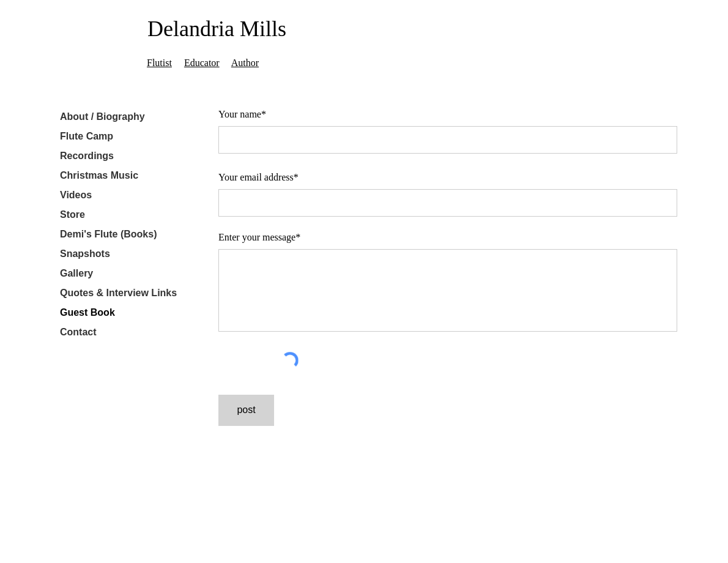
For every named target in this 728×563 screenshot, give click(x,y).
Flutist (159, 63)
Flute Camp (87, 136)
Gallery (76, 273)
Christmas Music (99, 175)
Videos (76, 195)
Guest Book (87, 312)
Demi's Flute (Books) (109, 234)
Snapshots (85, 254)
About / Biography (102, 117)
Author (245, 63)
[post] (246, 410)
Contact (78, 332)
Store (72, 214)
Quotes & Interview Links (118, 293)
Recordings (87, 156)
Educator (202, 63)
